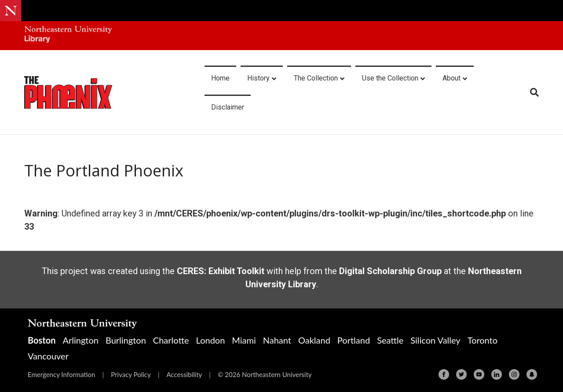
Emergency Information (61, 374)
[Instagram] (514, 374)
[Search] (531, 92)
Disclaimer (228, 107)
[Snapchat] (532, 374)
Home (220, 78)
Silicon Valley (435, 340)
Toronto (483, 340)
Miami (244, 340)
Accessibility (184, 374)
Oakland (314, 340)
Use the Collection (390, 78)
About (451, 78)
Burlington (126, 340)
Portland (354, 340)
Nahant (277, 340)
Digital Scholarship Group (390, 271)
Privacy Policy (131, 374)
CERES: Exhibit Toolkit (221, 271)
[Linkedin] (497, 374)
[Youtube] (479, 374)
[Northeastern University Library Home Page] (68, 35)
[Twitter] (461, 374)
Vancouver (48, 356)
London (211, 340)
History (258, 78)
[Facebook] (444, 374)
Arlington (80, 340)
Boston (42, 340)
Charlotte (171, 340)
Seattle (390, 340)
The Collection (316, 78)
